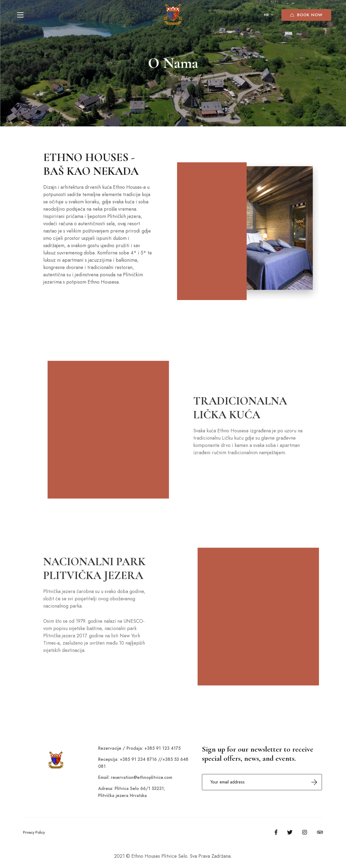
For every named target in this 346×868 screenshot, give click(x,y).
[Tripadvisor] (320, 832)
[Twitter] (290, 832)
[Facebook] (276, 832)
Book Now (306, 15)
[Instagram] (305, 832)
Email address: (262, 782)
